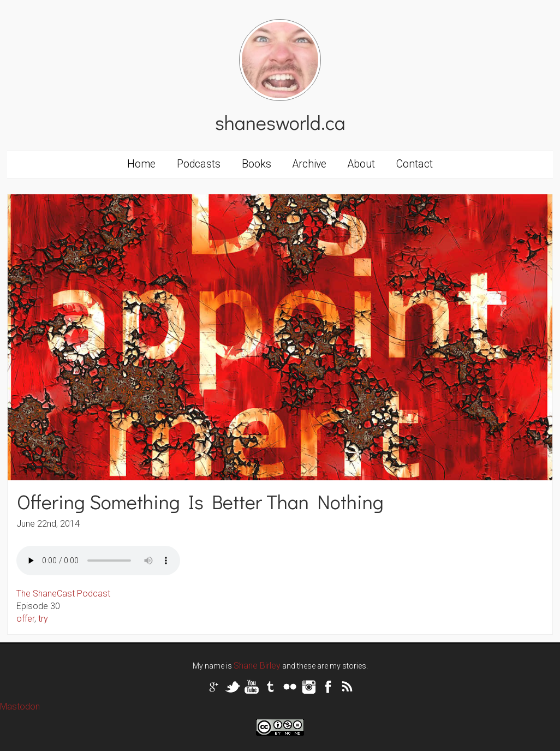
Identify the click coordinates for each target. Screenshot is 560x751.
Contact (415, 164)
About (361, 164)
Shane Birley (257, 666)
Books (257, 164)
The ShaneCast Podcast (63, 594)
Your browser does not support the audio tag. (98, 561)
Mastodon (20, 707)
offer (25, 619)
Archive (309, 164)
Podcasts (199, 164)
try (43, 619)
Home (141, 164)
